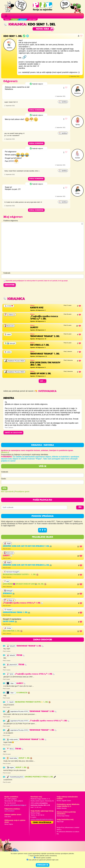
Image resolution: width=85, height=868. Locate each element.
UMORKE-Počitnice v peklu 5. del (40, 777)
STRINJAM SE (43, 865)
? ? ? (42, 530)
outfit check (10, 622)
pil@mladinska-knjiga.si (18, 805)
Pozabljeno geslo (22, 492)
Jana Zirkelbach (9, 811)
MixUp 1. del (25, 758)
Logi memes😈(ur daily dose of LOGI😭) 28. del (25, 584)
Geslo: (4, 479)
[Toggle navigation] (6, 16)
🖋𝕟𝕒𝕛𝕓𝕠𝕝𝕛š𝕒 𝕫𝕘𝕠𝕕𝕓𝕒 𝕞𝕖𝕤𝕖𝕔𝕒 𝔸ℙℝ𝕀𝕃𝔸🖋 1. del (23, 603)
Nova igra (43, 29)
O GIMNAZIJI (23, 693)
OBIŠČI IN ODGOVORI (13, 433)
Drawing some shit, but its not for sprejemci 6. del (27, 565)
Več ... (42, 381)
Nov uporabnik (7, 492)
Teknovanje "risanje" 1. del (43, 730)
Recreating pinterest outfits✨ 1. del (21, 575)
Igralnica (15, 24)
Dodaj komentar (36, 110)
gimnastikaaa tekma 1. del (16, 612)
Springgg (9, 594)
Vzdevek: (5, 472)
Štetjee (21, 655)
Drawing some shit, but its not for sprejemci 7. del (27, 546)
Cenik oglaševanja (42, 823)
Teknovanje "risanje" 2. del (30, 646)
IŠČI (80, 507)
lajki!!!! (8, 556)
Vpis (4, 488)
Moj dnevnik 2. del (13, 631)
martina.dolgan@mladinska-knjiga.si (42, 819)
